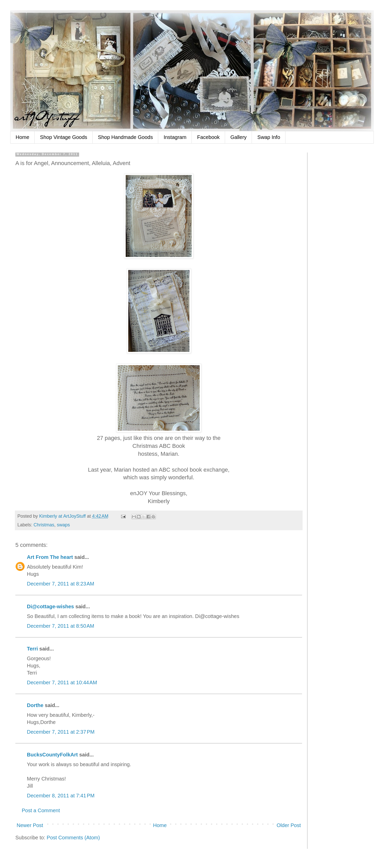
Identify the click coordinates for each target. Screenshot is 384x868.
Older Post (289, 825)
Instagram (175, 137)
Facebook (208, 137)
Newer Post (30, 825)
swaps (63, 525)
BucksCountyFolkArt (52, 755)
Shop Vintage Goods (63, 137)
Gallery (238, 137)
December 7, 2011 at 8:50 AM (61, 626)
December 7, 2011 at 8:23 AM (61, 584)
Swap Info (269, 137)
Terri (32, 649)
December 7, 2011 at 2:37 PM (61, 732)
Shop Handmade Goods (126, 137)
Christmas (44, 525)
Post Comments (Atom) (73, 838)
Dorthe (35, 705)
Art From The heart (50, 557)
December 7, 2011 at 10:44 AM (62, 682)
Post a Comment (41, 810)
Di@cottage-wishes (50, 606)
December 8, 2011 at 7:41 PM (61, 796)
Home (22, 137)
